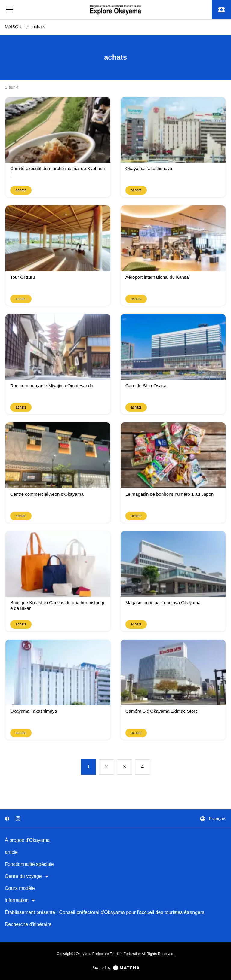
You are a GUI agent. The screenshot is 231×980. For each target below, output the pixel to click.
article (11, 852)
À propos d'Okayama (27, 840)
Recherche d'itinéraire (28, 924)
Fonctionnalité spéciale (29, 864)
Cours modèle (20, 888)
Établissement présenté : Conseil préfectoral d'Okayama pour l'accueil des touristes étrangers (105, 912)
